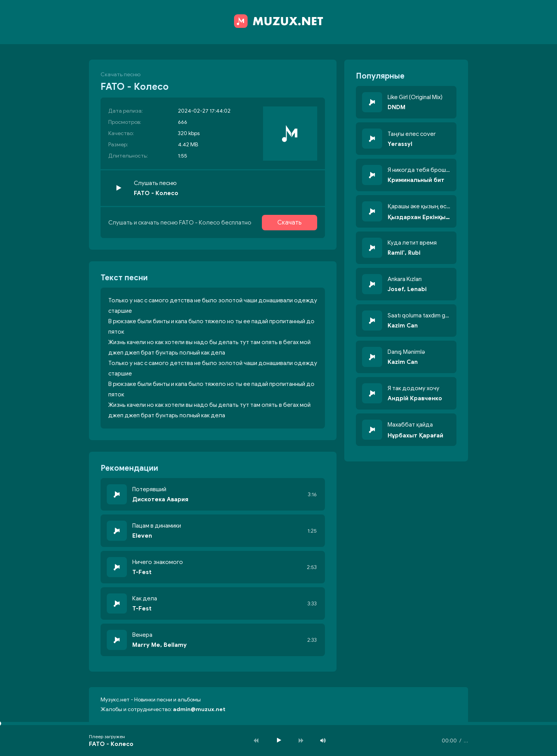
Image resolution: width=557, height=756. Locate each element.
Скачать (290, 223)
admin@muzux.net (199, 709)
